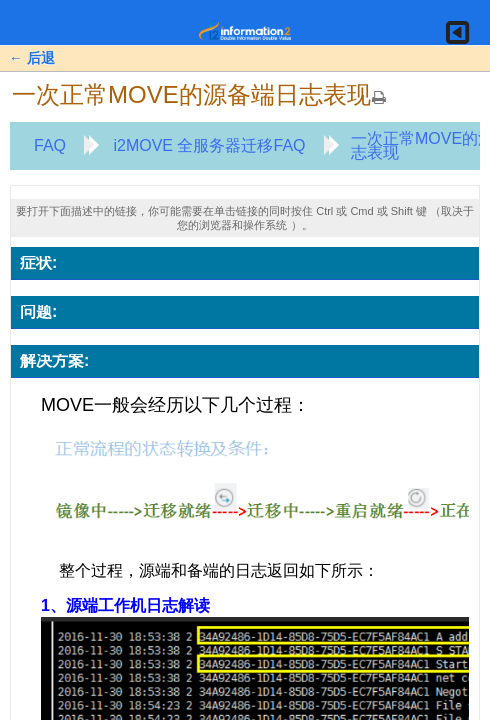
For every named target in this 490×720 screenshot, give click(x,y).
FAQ (50, 145)
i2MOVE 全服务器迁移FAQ (209, 145)
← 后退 (32, 58)
